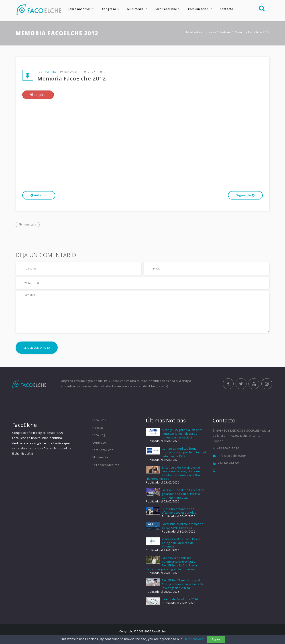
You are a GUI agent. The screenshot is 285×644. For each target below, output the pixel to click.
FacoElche (99, 420)
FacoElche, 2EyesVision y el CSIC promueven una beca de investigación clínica (183, 584)
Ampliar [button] (38, 95)
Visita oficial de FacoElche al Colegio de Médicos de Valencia (182, 543)
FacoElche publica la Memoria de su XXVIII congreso (183, 526)
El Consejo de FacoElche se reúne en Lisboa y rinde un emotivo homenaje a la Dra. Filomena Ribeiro (173, 473)
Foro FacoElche (165, 9)
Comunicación (198, 9)
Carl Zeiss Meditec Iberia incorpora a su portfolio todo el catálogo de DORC (184, 453)
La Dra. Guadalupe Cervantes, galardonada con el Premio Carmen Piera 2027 (183, 494)
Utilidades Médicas (106, 465)
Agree (216, 639)
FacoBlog (99, 435)
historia (226, 33)
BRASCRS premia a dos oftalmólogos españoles (179, 511)
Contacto (226, 9)
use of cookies (193, 639)
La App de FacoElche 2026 (180, 600)
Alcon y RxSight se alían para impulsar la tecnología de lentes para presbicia (182, 434)
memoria (28, 225)
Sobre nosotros (79, 9)
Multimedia (135, 9)
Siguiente (245, 195)
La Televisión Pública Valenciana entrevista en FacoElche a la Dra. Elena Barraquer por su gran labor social (172, 564)
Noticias (98, 428)
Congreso (108, 9)
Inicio (212, 33)
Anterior (39, 195)
